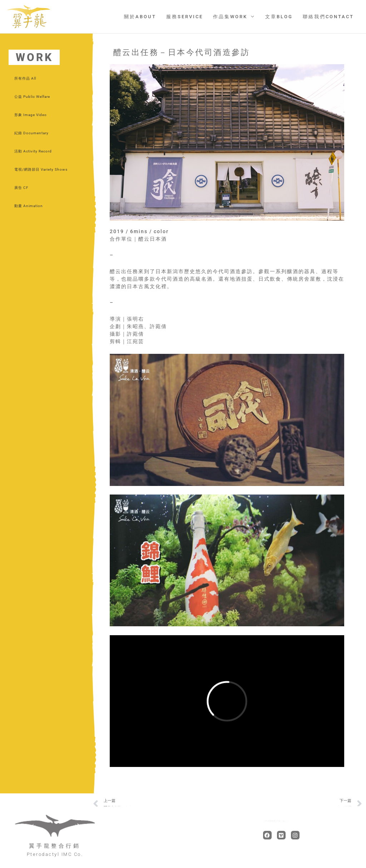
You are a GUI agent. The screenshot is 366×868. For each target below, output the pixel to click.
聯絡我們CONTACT (329, 17)
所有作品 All (25, 78)
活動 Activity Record (33, 151)
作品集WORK (232, 17)
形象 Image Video (31, 115)
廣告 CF (21, 188)
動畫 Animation (29, 206)
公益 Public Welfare (32, 97)
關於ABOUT (144, 17)
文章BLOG (280, 17)
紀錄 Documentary (31, 133)
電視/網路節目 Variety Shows (41, 169)
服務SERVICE (187, 17)
